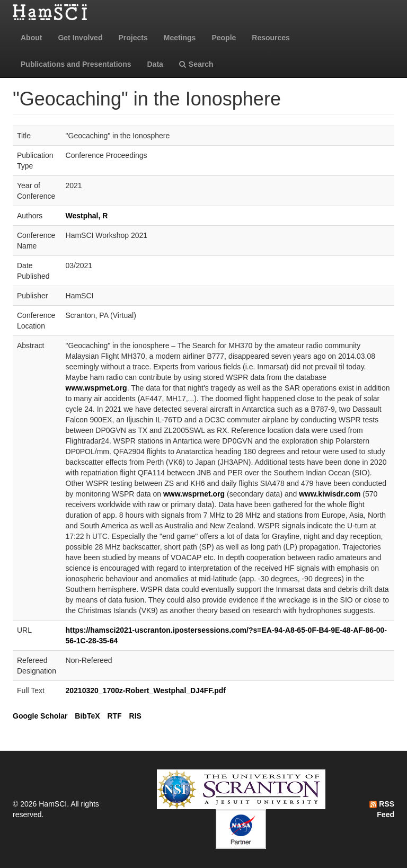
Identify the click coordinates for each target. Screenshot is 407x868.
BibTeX (87, 716)
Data (155, 64)
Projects (133, 38)
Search (196, 64)
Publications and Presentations (76, 64)
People (224, 38)
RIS (135, 716)
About (31, 38)
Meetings (180, 38)
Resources (271, 38)
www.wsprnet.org (96, 388)
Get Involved (80, 38)
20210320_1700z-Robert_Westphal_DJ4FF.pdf (146, 690)
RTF (114, 716)
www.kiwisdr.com (330, 494)
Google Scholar (40, 716)
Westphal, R (87, 216)
